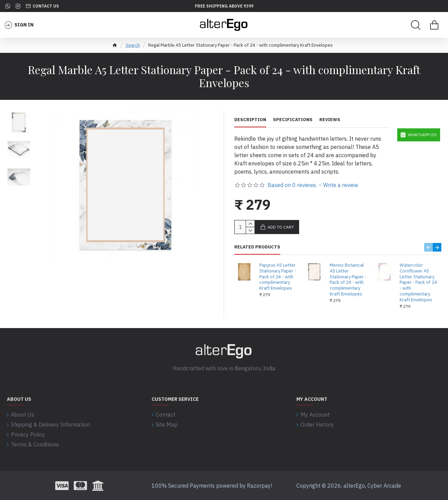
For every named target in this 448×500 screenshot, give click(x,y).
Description (250, 120)
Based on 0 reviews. (292, 185)
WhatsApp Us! (422, 135)
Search (133, 45)
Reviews (330, 120)
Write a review (341, 185)
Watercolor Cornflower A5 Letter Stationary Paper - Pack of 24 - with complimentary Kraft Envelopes (418, 283)
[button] (19, 114)
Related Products (257, 247)
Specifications (293, 120)
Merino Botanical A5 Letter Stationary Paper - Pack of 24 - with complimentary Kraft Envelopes (348, 280)
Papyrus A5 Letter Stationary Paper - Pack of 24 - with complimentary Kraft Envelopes (278, 277)
